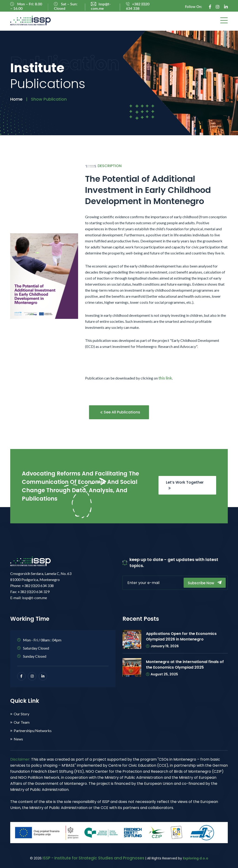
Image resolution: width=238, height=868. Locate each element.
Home (16, 99)
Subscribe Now (205, 583)
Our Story (21, 714)
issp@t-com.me (101, 6)
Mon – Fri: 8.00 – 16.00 (26, 6)
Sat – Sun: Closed (66, 6)
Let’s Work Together (185, 485)
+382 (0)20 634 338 (138, 6)
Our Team (22, 722)
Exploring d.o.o (196, 858)
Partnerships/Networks (33, 731)
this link (165, 378)
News (18, 739)
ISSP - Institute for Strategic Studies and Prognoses (93, 858)
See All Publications (120, 412)
